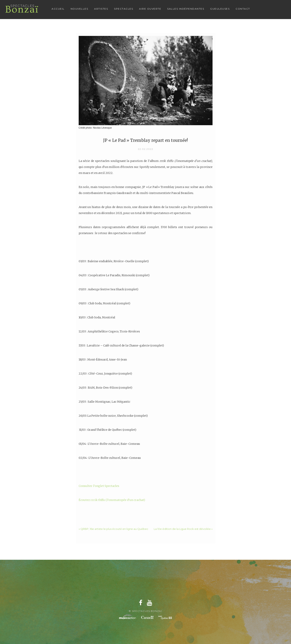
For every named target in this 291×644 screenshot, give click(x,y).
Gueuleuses (220, 9)
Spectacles (124, 9)
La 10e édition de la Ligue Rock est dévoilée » (183, 529)
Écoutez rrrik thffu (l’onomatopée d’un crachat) (112, 500)
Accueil (58, 9)
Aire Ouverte (150, 9)
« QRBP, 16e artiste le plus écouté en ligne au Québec (113, 529)
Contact (243, 9)
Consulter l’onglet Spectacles (99, 486)
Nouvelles (79, 9)
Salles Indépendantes (186, 9)
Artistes (101, 9)
